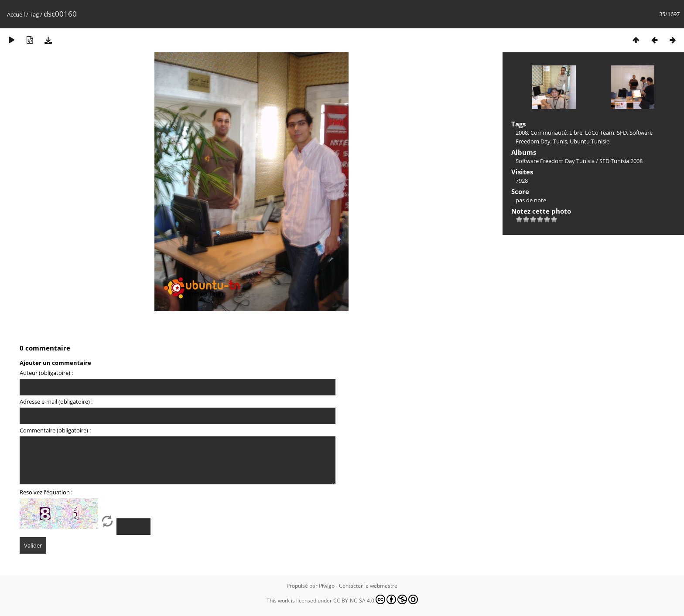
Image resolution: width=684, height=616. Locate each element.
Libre (576, 133)
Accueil (16, 14)
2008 (522, 133)
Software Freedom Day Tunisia (555, 161)
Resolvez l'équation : (46, 492)
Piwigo (327, 586)
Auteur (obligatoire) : (46, 373)
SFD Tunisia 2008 (621, 161)
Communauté (549, 133)
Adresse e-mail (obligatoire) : (56, 402)
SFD (622, 133)
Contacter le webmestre (368, 586)
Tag (34, 14)
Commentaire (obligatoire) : (55, 430)
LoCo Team (600, 133)
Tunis (560, 141)
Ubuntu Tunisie (590, 141)
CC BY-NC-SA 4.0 (376, 599)
